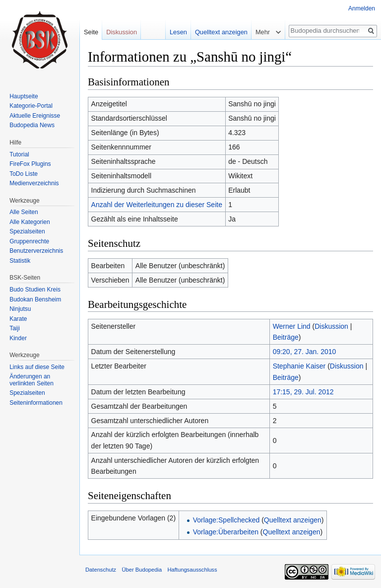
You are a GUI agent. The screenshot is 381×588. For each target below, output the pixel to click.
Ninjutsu (20, 309)
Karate (18, 319)
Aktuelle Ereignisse (35, 116)
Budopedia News (32, 125)
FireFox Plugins (30, 164)
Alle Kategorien (30, 222)
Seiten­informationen (36, 403)
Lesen (178, 32)
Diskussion (331, 326)
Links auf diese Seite (37, 367)
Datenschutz (101, 570)
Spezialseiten (27, 231)
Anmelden (362, 8)
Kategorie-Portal (31, 106)
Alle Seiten (24, 212)
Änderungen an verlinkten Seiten (32, 380)
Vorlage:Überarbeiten (226, 532)
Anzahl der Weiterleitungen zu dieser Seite (157, 205)
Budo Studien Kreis (35, 290)
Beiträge (286, 337)
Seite (91, 32)
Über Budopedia (142, 570)
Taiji (15, 328)
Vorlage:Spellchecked (226, 520)
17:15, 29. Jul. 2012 (303, 392)
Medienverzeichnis (34, 183)
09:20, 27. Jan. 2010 (305, 352)
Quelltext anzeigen (293, 520)
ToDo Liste (24, 174)
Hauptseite (24, 96)
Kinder (18, 338)
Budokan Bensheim (35, 299)
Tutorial (19, 154)
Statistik (20, 261)
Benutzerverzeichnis (36, 251)
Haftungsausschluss (192, 570)
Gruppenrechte (29, 241)
